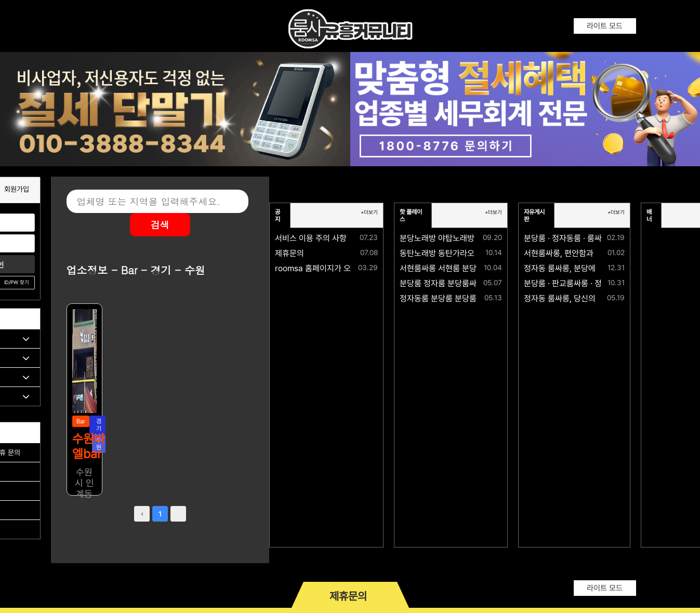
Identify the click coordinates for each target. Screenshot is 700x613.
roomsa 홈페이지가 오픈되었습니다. (336, 268)
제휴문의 (289, 253)
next (178, 514)
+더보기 (369, 212)
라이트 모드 (605, 26)
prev (142, 514)
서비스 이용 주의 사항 (311, 238)
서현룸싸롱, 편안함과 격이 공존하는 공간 (591, 253)
